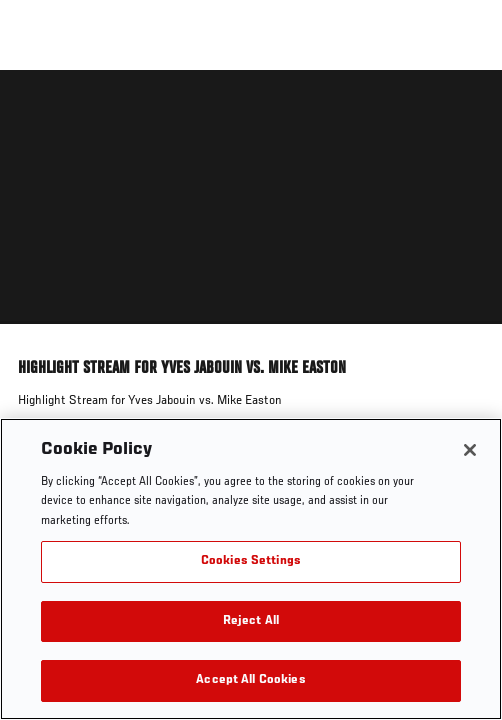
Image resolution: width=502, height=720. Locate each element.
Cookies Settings (251, 561)
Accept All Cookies (250, 680)
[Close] (470, 450)
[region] (251, 569)
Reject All (251, 621)
